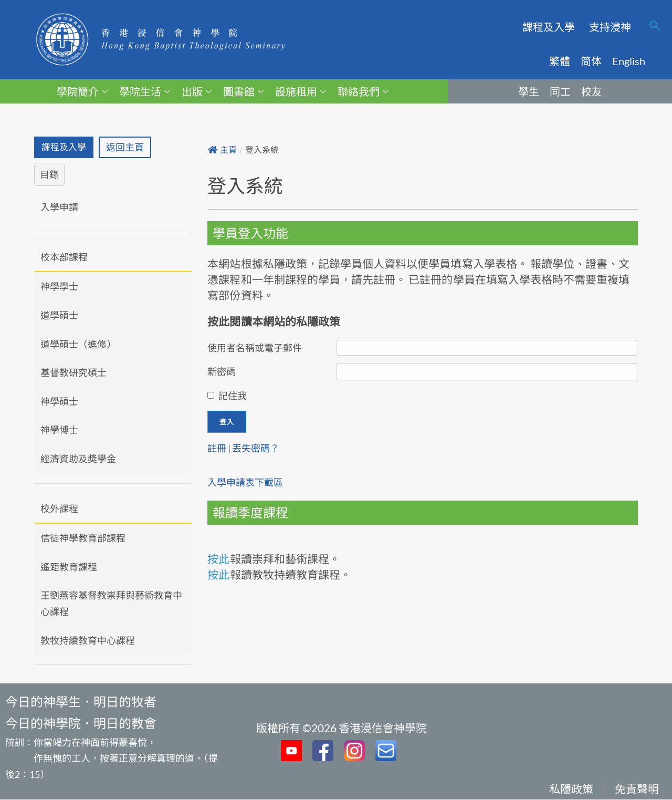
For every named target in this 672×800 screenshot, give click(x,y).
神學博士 (59, 431)
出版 (197, 91)
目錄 (49, 175)
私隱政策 (571, 789)
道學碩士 (59, 316)
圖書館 (243, 91)
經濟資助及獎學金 (78, 459)
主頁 (222, 150)
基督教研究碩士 (73, 373)
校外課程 (59, 509)
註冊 (217, 448)
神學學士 (59, 287)
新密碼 (222, 371)
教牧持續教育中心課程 (88, 641)
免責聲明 (637, 789)
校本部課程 (64, 257)
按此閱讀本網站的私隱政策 (274, 321)
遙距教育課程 (69, 567)
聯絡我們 (363, 91)
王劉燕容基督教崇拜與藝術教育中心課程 (111, 604)
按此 (218, 559)
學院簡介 (82, 91)
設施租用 (301, 91)
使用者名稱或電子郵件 (255, 348)
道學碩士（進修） (78, 345)
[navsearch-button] (655, 27)
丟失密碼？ (256, 448)
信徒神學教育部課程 (83, 539)
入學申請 (59, 208)
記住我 (233, 396)
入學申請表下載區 (245, 482)
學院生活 (145, 91)
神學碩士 (59, 402)
